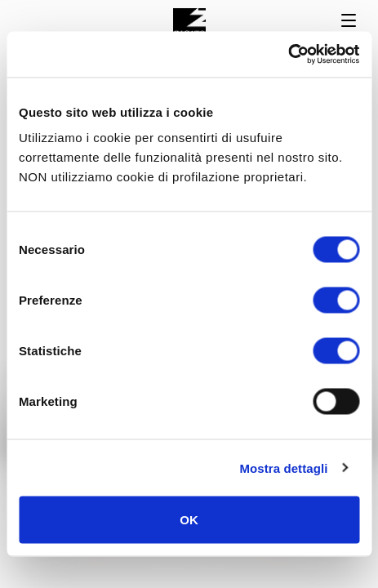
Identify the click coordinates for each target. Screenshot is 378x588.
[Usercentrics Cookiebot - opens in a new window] (288, 55)
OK (189, 520)
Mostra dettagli (283, 468)
